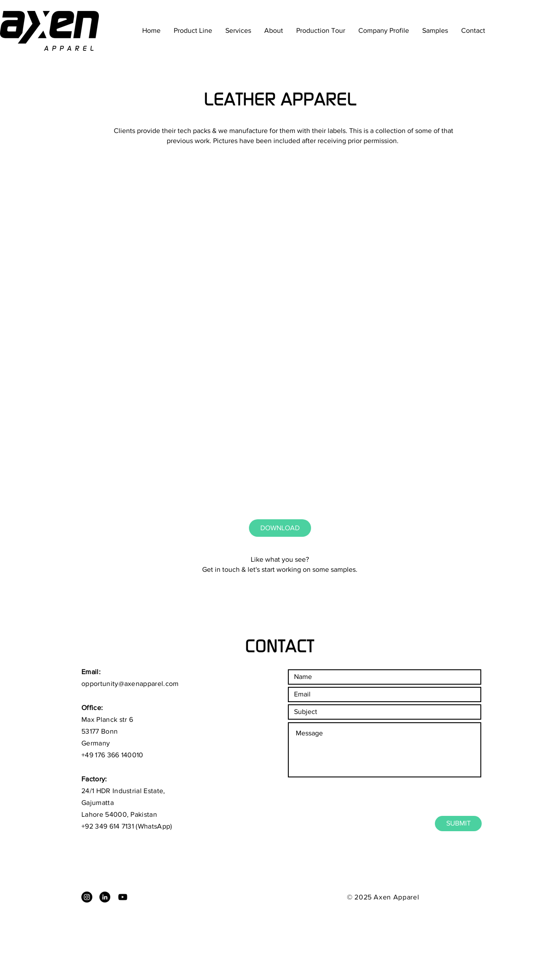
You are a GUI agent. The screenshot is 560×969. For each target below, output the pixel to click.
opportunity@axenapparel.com (130, 684)
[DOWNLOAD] (280, 528)
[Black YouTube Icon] (123, 897)
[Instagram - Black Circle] (87, 897)
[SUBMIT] (458, 824)
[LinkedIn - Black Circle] (105, 897)
